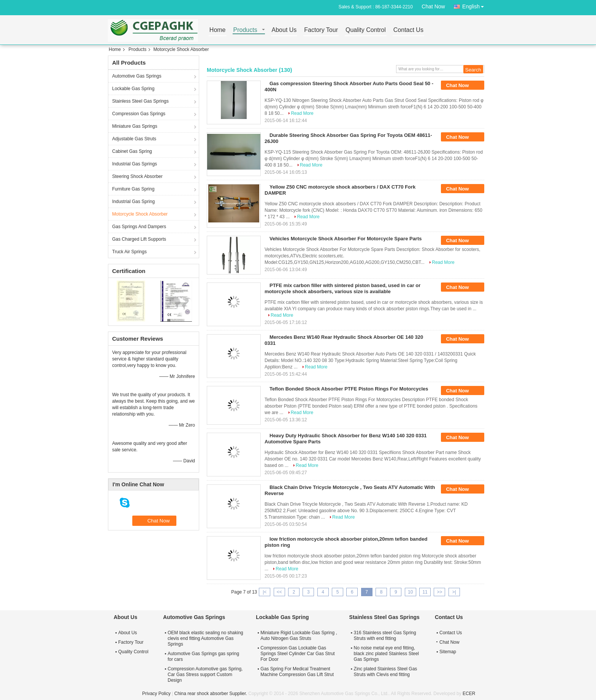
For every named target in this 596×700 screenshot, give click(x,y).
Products (245, 30)
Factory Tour (321, 30)
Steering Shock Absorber (137, 176)
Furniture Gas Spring (133, 189)
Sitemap (448, 652)
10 (410, 592)
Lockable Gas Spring (133, 89)
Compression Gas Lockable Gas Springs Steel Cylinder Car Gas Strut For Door (297, 654)
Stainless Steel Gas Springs (140, 101)
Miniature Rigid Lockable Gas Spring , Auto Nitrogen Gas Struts (299, 636)
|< (265, 592)
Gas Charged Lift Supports (139, 239)
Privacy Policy (156, 694)
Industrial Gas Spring (133, 202)
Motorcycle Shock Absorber (140, 214)
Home (218, 30)
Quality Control (366, 30)
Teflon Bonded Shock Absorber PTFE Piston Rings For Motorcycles (349, 389)
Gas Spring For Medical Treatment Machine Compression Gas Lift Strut (297, 672)
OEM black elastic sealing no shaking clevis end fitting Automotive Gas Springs (205, 638)
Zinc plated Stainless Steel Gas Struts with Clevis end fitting (386, 672)
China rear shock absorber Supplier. (211, 694)
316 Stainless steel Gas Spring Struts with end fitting (385, 636)
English (475, 5)
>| (454, 592)
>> (439, 592)
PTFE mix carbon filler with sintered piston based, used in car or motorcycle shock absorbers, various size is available (342, 288)
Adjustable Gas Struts (134, 139)
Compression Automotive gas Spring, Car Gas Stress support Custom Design (205, 675)
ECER (469, 694)
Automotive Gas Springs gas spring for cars (203, 656)
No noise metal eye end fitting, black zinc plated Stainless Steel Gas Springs (386, 654)
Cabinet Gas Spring (132, 151)
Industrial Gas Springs (135, 164)
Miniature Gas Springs (135, 126)
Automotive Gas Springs (137, 76)
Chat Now (433, 6)
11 (425, 592)
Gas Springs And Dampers (139, 227)
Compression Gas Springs (139, 114)
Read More (302, 113)
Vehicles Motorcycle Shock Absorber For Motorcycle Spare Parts (346, 239)
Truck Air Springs (129, 252)
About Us (284, 30)
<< (279, 592)
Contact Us (408, 30)
